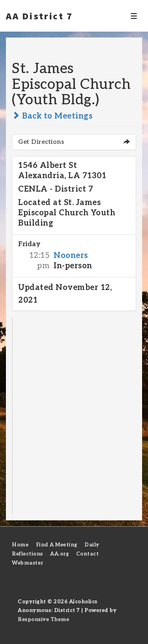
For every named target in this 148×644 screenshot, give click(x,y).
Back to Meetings (52, 116)
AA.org (59, 554)
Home (20, 545)
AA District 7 (39, 16)
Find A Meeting (57, 545)
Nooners (71, 256)
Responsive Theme (43, 620)
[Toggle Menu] (134, 16)
